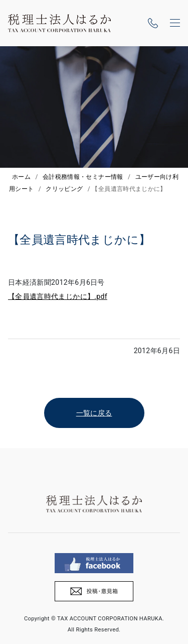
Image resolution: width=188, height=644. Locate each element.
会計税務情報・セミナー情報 (83, 177)
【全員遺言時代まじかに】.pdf (58, 296)
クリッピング (64, 189)
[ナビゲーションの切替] (175, 23)
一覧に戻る (94, 413)
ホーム (21, 177)
